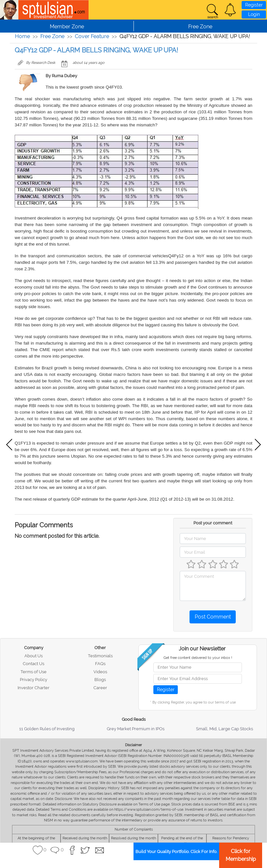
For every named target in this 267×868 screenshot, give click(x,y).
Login (254, 14)
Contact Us (34, 664)
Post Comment (213, 617)
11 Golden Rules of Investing (47, 729)
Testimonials (100, 656)
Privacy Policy (34, 680)
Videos (100, 672)
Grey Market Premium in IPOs (136, 729)
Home (22, 36)
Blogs (100, 680)
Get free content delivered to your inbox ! (198, 658)
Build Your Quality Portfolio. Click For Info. (176, 852)
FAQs (100, 664)
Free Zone (52, 36)
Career (100, 688)
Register (254, 5)
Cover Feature (92, 36)
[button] (230, 10)
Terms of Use (34, 672)
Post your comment (213, 523)
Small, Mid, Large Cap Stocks (225, 729)
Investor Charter (34, 688)
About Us (34, 656)
